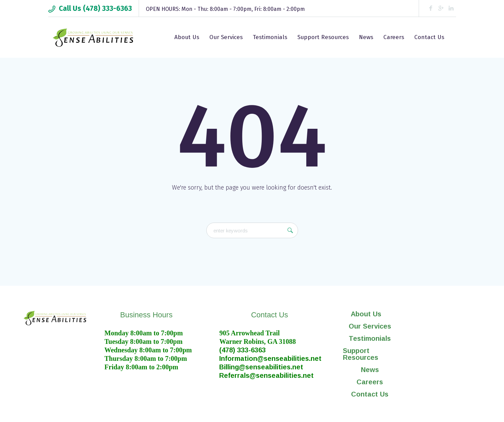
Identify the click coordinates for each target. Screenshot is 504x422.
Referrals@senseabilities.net (266, 375)
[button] (370, 314)
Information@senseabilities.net (270, 358)
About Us (370, 314)
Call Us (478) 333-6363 (95, 8)
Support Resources (361, 354)
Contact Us (370, 394)
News (370, 370)
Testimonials (370, 338)
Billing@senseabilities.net (261, 367)
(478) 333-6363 (242, 350)
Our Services (370, 326)
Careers (370, 382)
